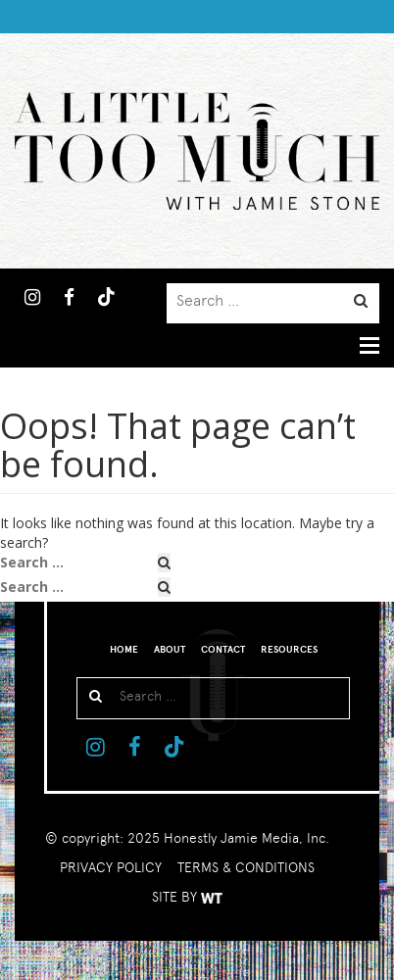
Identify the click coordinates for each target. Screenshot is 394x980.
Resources (289, 649)
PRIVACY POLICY (111, 867)
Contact (223, 649)
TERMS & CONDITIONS (246, 867)
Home (124, 649)
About (170, 649)
